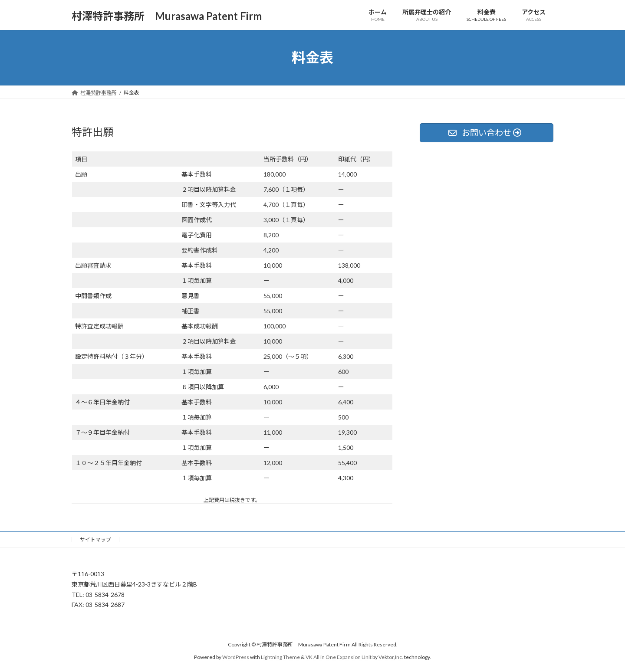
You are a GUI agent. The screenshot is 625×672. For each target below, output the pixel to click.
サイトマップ (95, 539)
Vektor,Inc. (391, 657)
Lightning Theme (280, 657)
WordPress (236, 657)
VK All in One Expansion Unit (339, 657)
